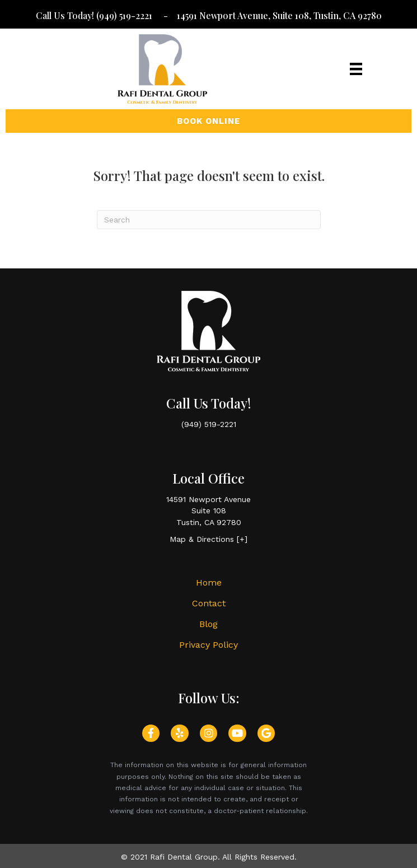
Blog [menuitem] (208, 624)
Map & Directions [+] (208, 539)
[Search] (209, 220)
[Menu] (356, 69)
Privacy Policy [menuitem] (208, 645)
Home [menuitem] (209, 582)
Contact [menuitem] (209, 603)
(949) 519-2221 (125, 15)
